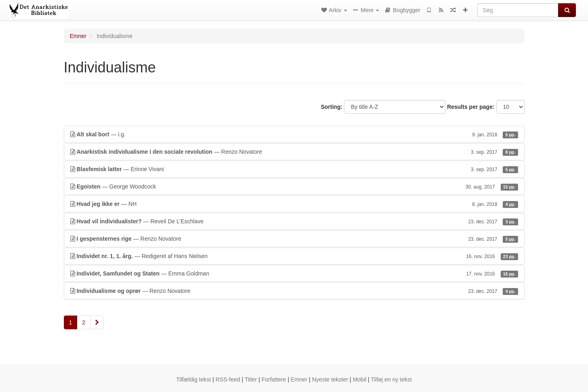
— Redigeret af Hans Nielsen (294, 256)
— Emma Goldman (294, 273)
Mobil (359, 379)
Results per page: (471, 107)
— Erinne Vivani (294, 169)
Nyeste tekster (330, 379)
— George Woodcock (294, 186)
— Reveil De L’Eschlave (294, 221)
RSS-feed (228, 379)
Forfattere (274, 379)
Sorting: (332, 107)
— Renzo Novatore (294, 152)
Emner (78, 36)
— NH (294, 204)
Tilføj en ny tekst (391, 379)
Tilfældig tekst (194, 379)
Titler (251, 379)
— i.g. (294, 134)
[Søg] (518, 10)
